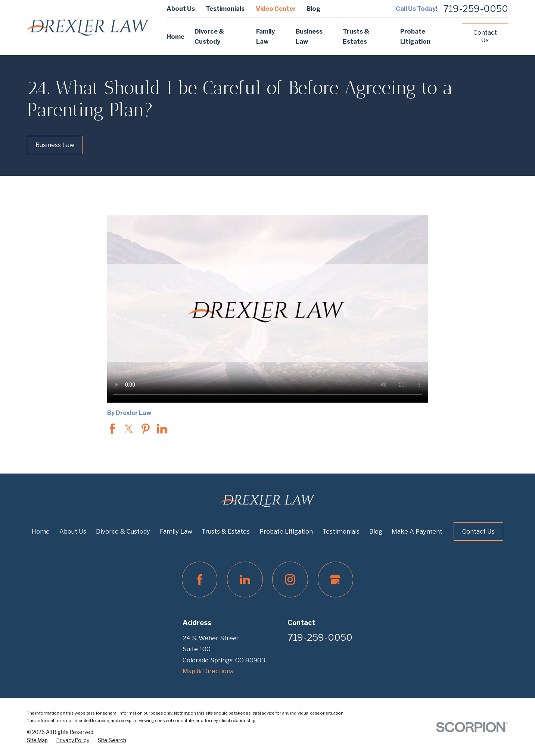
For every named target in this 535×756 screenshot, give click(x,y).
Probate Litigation (286, 531)
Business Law (55, 145)
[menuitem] (37, 741)
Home (41, 531)
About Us (181, 9)
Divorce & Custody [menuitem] (209, 36)
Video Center (276, 9)
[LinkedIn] (245, 579)
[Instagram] (290, 579)
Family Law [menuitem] (265, 36)
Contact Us (485, 36)
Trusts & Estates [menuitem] (356, 36)
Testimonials (225, 9)
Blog (314, 9)
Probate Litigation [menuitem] (415, 36)
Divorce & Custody (123, 531)
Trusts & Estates (226, 531)
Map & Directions (208, 671)
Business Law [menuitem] (309, 36)
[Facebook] (200, 579)
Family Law (176, 531)
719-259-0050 (476, 9)
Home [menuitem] (175, 37)
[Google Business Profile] (335, 579)
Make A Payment (417, 531)
